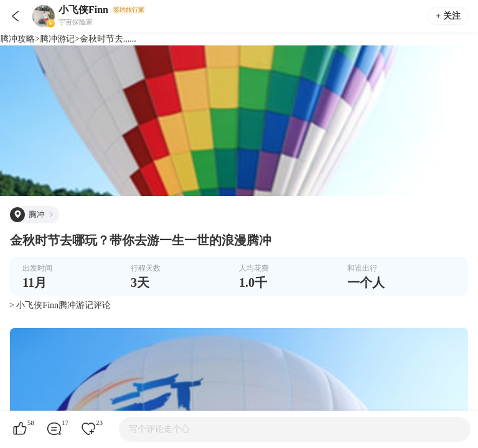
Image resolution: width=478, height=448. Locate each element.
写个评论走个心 (159, 429)
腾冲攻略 (17, 39)
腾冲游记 (57, 39)
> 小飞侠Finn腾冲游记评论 (60, 305)
